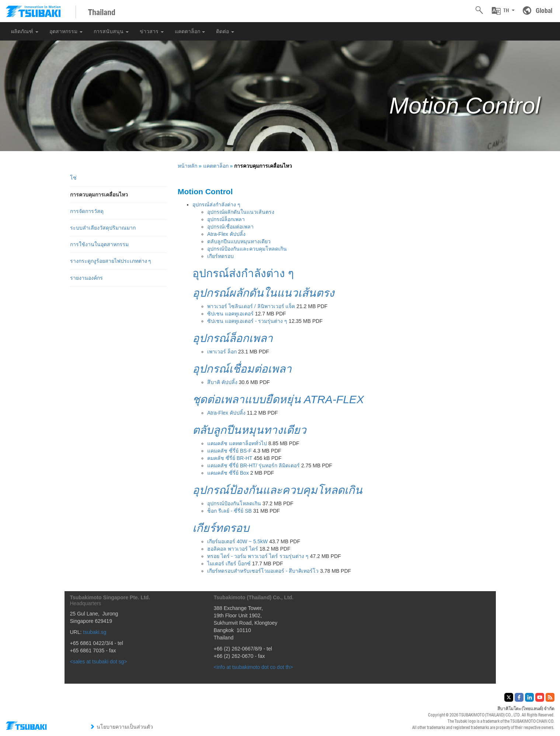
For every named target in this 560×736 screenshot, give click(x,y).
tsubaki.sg (95, 632)
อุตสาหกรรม (66, 31)
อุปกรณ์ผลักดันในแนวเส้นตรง (241, 212)
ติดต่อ (225, 31)
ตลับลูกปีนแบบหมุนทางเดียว (239, 241)
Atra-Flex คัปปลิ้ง (226, 234)
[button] (503, 11)
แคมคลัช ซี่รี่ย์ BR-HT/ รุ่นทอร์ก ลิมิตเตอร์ (253, 465)
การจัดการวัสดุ (87, 211)
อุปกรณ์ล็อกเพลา (226, 219)
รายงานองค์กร (86, 278)
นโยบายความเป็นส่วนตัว (121, 727)
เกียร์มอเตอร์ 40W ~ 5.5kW (237, 541)
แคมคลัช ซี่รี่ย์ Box (228, 473)
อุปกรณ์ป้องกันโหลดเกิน (234, 503)
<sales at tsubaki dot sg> (99, 662)
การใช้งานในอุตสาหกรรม (99, 244)
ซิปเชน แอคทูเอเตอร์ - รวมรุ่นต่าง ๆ (247, 321)
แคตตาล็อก (190, 31)
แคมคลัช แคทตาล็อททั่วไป (237, 443)
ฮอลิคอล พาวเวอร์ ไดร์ (233, 549)
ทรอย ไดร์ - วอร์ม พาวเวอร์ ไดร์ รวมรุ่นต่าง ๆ (258, 556)
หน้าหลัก (187, 166)
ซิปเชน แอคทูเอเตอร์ (230, 314)
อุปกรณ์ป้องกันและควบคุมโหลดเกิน (247, 249)
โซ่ (73, 178)
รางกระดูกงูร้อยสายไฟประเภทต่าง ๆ (111, 261)
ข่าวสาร (152, 31)
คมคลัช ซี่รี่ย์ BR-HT (230, 458)
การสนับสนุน (111, 31)
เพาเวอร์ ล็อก (222, 352)
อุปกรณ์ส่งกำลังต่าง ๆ (216, 205)
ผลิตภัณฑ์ (25, 31)
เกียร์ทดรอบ (220, 256)
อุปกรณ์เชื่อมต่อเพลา (230, 227)
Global (544, 10)
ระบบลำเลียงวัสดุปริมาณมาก (103, 228)
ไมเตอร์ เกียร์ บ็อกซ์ (229, 564)
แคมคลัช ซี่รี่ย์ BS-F (229, 451)
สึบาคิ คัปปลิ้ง (222, 382)
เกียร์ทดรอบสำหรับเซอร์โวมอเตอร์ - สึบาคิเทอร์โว (263, 571)
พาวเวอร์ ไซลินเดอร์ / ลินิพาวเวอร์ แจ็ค (251, 306)
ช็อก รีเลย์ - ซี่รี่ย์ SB (229, 511)
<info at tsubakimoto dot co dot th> (253, 667)
